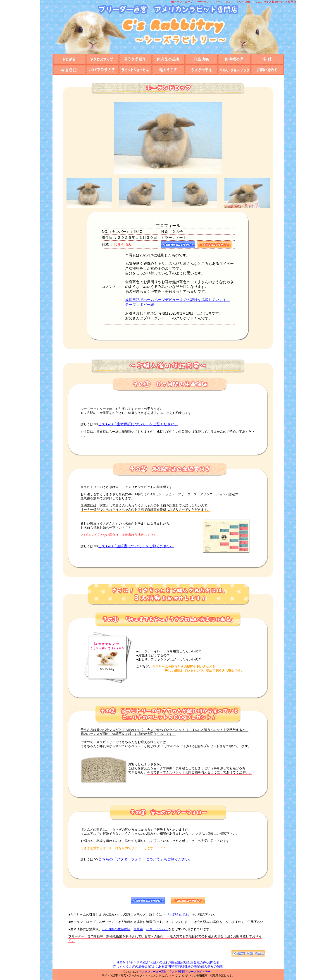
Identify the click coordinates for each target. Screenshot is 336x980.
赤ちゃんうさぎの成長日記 (132, 967)
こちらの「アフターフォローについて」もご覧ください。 (145, 859)
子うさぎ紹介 (139, 962)
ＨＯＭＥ (123, 962)
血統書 (138, 929)
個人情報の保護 (212, 967)
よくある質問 (161, 967)
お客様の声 (198, 962)
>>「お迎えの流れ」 (177, 915)
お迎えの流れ (159, 962)
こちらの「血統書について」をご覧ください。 (136, 546)
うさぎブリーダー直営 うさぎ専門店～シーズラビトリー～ (176, 972)
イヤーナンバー (157, 929)
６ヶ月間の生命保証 (116, 929)
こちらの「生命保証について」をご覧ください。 (138, 424)
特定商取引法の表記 (186, 967)
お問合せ (213, 962)
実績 (186, 962)
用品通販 (176, 962)
